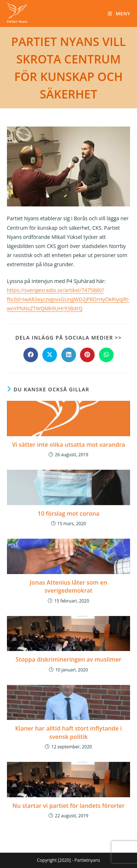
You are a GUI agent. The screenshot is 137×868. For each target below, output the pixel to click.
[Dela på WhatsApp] (106, 355)
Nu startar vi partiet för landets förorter (68, 806)
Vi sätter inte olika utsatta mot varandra (69, 445)
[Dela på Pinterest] (87, 355)
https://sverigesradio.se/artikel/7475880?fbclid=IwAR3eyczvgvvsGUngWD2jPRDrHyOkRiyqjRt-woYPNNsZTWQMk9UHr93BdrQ (68, 299)
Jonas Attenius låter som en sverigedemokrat (69, 586)
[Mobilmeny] (119, 13)
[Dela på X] (50, 355)
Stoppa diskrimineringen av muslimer (69, 659)
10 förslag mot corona (68, 514)
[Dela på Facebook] (31, 355)
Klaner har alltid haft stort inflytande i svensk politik (68, 732)
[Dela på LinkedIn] (69, 355)
